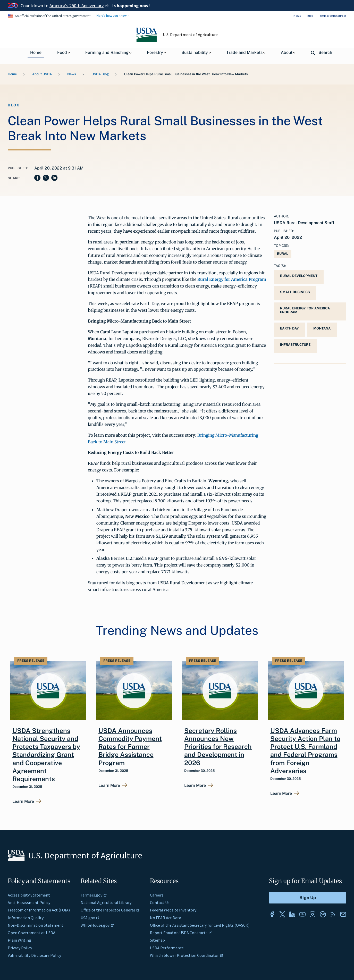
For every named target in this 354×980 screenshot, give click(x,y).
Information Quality (26, 918)
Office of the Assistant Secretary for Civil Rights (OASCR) (200, 925)
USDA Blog (100, 74)
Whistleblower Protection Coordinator (187, 955)
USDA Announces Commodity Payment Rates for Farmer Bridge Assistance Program (130, 747)
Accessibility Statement (29, 895)
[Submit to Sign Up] (308, 898)
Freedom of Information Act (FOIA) (39, 910)
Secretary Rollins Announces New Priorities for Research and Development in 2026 (218, 747)
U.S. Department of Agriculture (190, 35)
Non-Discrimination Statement (36, 925)
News (297, 16)
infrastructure (295, 345)
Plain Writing (19, 940)
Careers (157, 895)
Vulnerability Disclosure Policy (34, 955)
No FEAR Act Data (166, 918)
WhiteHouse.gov (97, 925)
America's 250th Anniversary (79, 6)
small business (295, 292)
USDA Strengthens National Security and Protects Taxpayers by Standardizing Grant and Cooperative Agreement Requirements (46, 755)
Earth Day (289, 328)
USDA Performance (167, 948)
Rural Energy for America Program (305, 310)
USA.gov (90, 918)
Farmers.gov (94, 895)
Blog (310, 16)
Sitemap (157, 940)
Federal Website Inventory (173, 910)
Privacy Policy (20, 948)
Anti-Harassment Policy (29, 902)
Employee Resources (333, 16)
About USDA (42, 74)
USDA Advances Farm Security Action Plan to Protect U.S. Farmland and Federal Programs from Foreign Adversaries (305, 751)
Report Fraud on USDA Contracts (181, 933)
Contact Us (160, 902)
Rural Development (299, 276)
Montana (322, 328)
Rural (283, 254)
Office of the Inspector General (110, 910)
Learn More (23, 801)
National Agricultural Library (106, 902)
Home (12, 74)
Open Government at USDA (32, 933)
